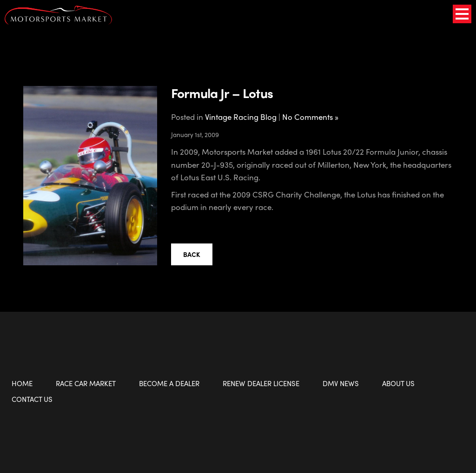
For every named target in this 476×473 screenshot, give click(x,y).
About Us (398, 383)
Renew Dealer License (261, 383)
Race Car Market (86, 383)
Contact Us (32, 399)
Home (22, 383)
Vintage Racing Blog (241, 117)
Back (192, 254)
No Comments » (310, 117)
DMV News (341, 383)
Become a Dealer (169, 383)
